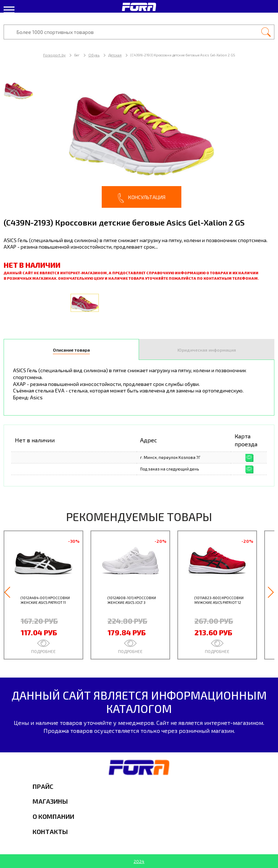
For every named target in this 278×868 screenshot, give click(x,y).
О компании (53, 816)
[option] (139, 141)
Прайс (43, 786)
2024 (139, 861)
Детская (115, 55)
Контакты (50, 832)
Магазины (50, 801)
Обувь (94, 55)
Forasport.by (54, 55)
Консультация (142, 198)
